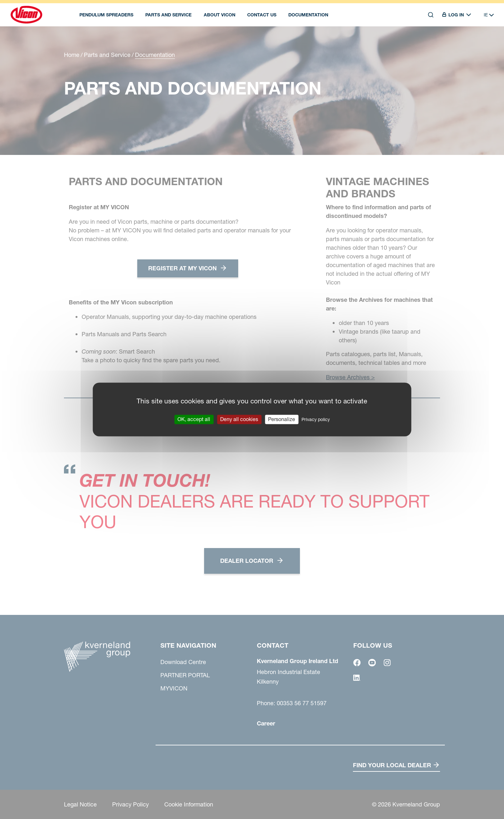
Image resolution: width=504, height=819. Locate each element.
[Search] (431, 15)
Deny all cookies (239, 419)
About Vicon (220, 15)
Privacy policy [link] (316, 419)
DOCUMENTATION (308, 15)
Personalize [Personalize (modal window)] (282, 419)
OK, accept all (194, 419)
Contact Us (262, 15)
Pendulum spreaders (106, 15)
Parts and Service (168, 15)
